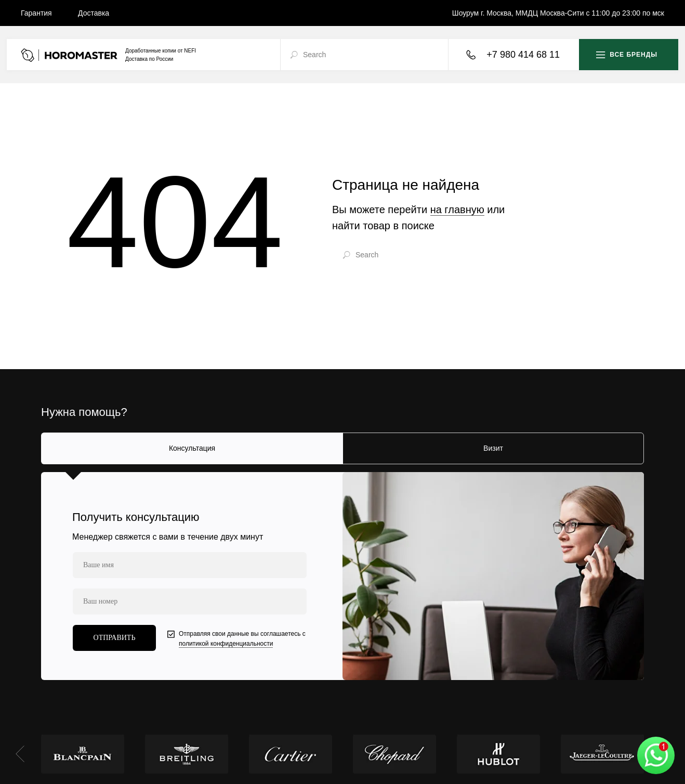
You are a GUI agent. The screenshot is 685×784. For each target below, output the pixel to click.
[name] (190, 565)
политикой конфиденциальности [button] (226, 644)
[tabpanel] (342, 576)
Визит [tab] (493, 448)
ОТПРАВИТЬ (115, 638)
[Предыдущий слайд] (20, 754)
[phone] (190, 602)
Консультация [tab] (192, 448)
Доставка (94, 13)
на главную (457, 210)
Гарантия (36, 13)
